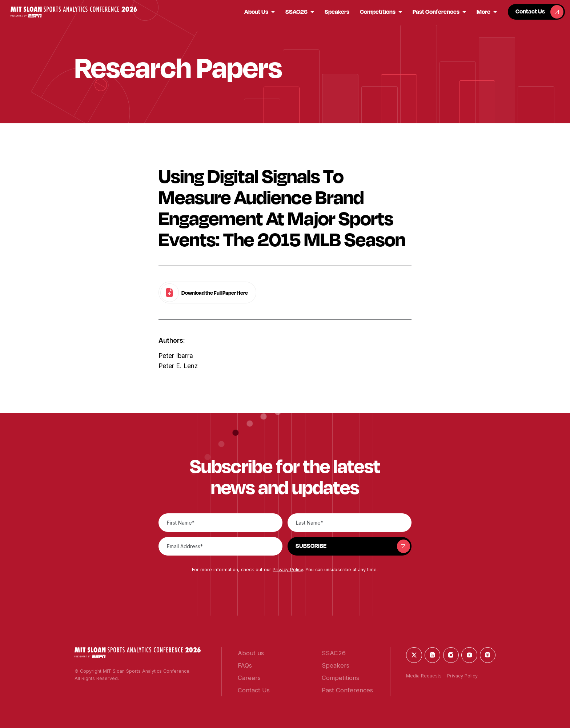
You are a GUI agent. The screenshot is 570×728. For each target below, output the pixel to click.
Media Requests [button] (424, 676)
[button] (74, 12)
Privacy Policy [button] (288, 570)
